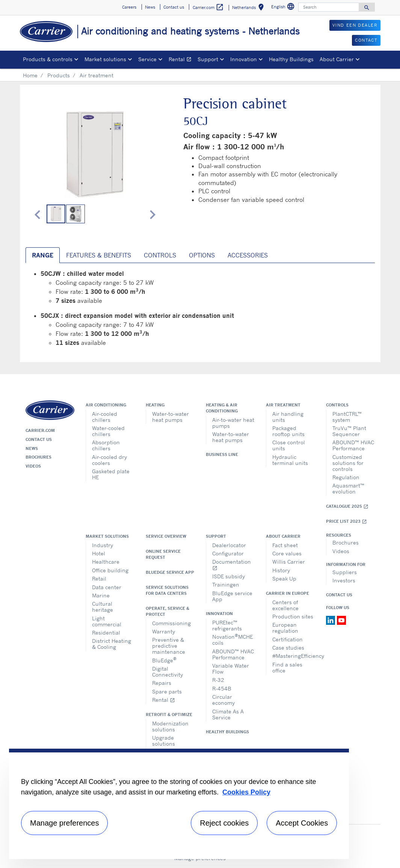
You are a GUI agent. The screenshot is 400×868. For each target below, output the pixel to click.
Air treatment (283, 405)
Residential (106, 633)
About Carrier (283, 536)
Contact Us (339, 595)
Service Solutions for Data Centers (167, 590)
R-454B (222, 688)
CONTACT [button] (366, 40)
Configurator (228, 553)
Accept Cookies (302, 823)
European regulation (285, 628)
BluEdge (164, 660)
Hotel (99, 553)
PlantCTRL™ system (347, 417)
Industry (103, 545)
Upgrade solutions (164, 741)
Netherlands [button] (249, 8)
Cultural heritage (103, 607)
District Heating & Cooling (112, 644)
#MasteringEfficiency (294, 656)
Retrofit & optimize (169, 715)
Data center (107, 587)
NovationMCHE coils (232, 639)
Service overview (166, 536)
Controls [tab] (160, 255)
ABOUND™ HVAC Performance (353, 445)
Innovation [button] (244, 59)
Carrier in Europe (288, 593)
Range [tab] (43, 255)
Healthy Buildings (291, 59)
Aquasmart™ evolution (348, 488)
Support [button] (208, 59)
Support (216, 536)
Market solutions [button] (105, 59)
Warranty (164, 631)
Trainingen (226, 584)
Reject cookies (224, 823)
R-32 (218, 680)
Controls (337, 405)
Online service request (163, 554)
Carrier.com (40, 430)
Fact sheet (285, 545)
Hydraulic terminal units (290, 460)
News (32, 448)
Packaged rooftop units (288, 431)
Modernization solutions (170, 726)
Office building (110, 570)
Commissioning (171, 623)
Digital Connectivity (168, 672)
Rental (182, 60)
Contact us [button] (174, 7)
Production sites (293, 616)
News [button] (150, 7)
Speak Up (284, 578)
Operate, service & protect (168, 611)
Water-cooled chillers (108, 431)
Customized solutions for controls (348, 463)
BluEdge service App (170, 572)
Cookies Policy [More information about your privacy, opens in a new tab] (246, 792)
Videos (33, 466)
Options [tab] (202, 255)
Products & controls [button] (48, 59)
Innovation (219, 614)
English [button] (284, 8)
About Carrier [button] (337, 59)
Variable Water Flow (231, 669)
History (281, 570)
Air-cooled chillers (105, 417)
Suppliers (345, 572)
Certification (288, 639)
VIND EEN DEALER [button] (355, 25)
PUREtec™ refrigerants (227, 625)
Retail (99, 578)
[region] (179, 804)
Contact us (39, 439)
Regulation (346, 477)
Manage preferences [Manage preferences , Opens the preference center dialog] (64, 823)
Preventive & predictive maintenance (169, 646)
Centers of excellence (285, 605)
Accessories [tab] (248, 255)
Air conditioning (106, 405)
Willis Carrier (289, 562)
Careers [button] (129, 7)
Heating (155, 405)
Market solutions (107, 536)
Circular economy (223, 700)
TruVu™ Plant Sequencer (349, 431)
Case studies (288, 648)
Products (59, 75)
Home (30, 75)
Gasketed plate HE (111, 474)
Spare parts (167, 691)
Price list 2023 (346, 521)
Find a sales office (287, 667)
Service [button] (147, 59)
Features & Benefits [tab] (99, 255)
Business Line (222, 454)
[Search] (329, 7)
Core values (287, 553)
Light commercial (107, 621)
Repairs (162, 683)
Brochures (38, 457)
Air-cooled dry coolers (109, 460)
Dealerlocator (229, 545)
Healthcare (106, 562)
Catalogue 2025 (347, 506)
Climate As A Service (228, 714)
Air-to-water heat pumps (233, 423)
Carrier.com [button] (208, 7)
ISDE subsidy (229, 576)
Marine (101, 595)
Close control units (289, 445)
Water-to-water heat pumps (171, 417)
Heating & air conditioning (222, 408)
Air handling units (288, 417)
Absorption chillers (106, 445)
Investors (344, 580)
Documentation (232, 565)
